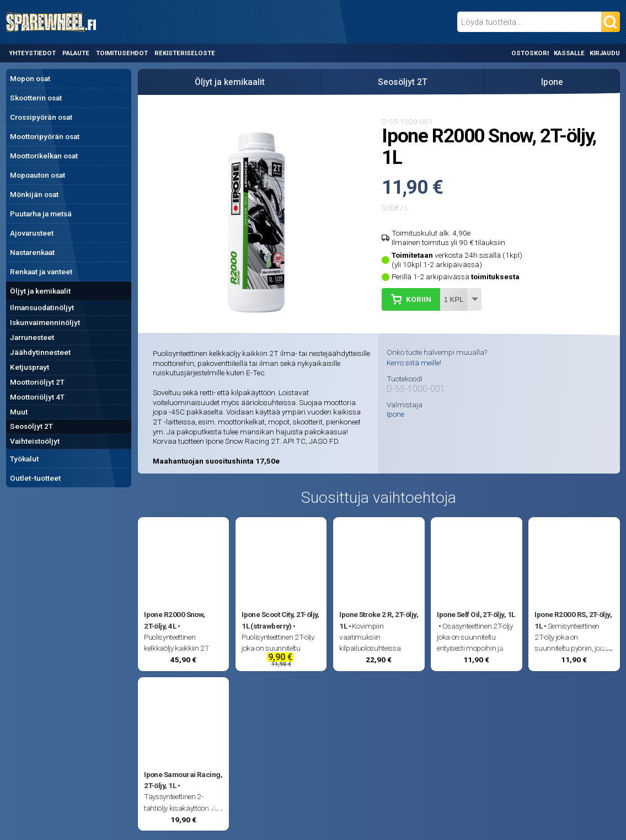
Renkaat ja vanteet (41, 272)
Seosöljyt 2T (31, 426)
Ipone (552, 82)
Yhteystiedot (32, 53)
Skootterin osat (36, 98)
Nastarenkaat (32, 252)
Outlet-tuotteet (35, 478)
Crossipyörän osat (41, 117)
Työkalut (24, 459)
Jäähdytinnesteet (40, 352)
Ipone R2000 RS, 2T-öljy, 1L (573, 620)
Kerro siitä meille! (414, 363)
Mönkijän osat (34, 194)
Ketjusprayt (30, 367)
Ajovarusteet (32, 233)
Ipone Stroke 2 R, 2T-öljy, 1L (379, 620)
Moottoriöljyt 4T (37, 397)
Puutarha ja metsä (41, 214)
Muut (19, 412)
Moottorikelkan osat (44, 156)
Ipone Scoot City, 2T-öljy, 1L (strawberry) (280, 620)
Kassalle (569, 53)
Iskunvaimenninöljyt (45, 322)
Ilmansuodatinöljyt (42, 307)
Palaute (76, 53)
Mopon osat (30, 78)
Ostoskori (530, 53)
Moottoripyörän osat (45, 136)
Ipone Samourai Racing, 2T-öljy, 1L (183, 780)
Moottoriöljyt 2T (37, 382)
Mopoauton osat (38, 175)
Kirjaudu (605, 53)
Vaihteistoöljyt (35, 441)
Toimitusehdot (122, 53)
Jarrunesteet (32, 337)
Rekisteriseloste (185, 53)
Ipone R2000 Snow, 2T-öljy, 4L (175, 620)
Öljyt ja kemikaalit (40, 291)
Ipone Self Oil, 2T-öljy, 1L (476, 614)
